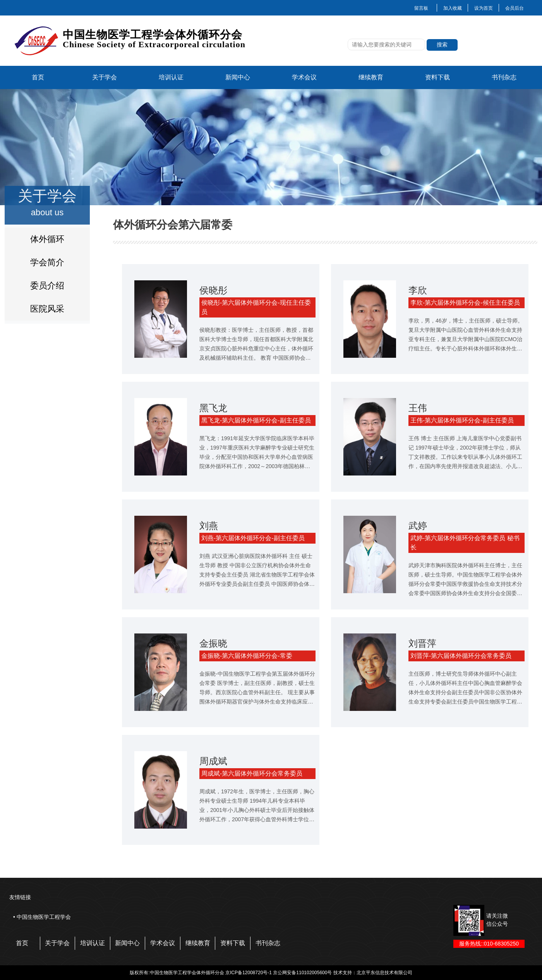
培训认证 (171, 77)
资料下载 (437, 77)
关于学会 (105, 77)
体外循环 (47, 239)
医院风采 (47, 309)
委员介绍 (47, 286)
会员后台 (515, 8)
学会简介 (47, 262)
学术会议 (304, 77)
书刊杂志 (504, 77)
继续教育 (371, 77)
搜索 (442, 45)
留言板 (421, 8)
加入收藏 (453, 8)
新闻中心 (238, 77)
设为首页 (484, 8)
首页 (38, 77)
